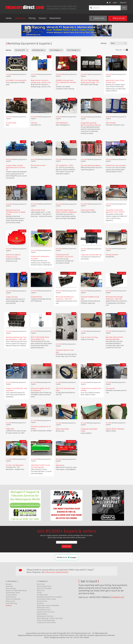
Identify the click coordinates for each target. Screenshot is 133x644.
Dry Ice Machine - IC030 (64, 165)
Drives (39, 593)
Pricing (32, 18)
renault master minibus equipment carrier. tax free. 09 (16, 168)
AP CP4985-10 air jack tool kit (16, 80)
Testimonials (11, 597)
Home (9, 18)
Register (123, 3)
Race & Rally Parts (44, 586)
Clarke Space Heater (88, 210)
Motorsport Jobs (43, 608)
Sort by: (104, 43)
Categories (20, 18)
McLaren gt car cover (38, 165)
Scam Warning (11, 603)
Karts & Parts (42, 601)
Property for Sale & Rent (46, 623)
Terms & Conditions (13, 599)
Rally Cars (41, 591)
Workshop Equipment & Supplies (49, 597)
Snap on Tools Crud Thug (89, 337)
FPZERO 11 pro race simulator (116, 166)
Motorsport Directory (45, 616)
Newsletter (55, 18)
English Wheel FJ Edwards (115, 429)
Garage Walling (36, 297)
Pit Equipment (42, 595)
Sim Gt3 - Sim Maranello (15, 465)
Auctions (40, 603)
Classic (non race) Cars (46, 612)
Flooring (34, 123)
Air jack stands (11, 123)
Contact (43, 18)
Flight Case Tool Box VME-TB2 (91, 255)
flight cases (10, 429)
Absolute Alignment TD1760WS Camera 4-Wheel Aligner (16, 212)
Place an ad (118, 18)
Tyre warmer (110, 388)
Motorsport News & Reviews (48, 605)
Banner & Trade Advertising (16, 591)
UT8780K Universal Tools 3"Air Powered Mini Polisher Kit (66, 83)
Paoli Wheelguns (62, 123)
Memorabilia (42, 614)
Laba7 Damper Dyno (38, 210)
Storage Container (112, 255)
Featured (9, 586)
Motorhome (60, 465)
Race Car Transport (44, 588)
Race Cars (41, 584)
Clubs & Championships (46, 620)
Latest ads (98, 18)
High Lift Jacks (111, 123)
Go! (124, 8)
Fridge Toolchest (12, 297)
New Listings (11, 588)
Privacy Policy (11, 595)
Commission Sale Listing (46, 599)
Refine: (8, 50)
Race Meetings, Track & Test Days (50, 618)
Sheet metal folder (62, 429)
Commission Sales (13, 593)
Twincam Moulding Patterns (91, 166)
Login (115, 3)
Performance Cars (44, 610)
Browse (9, 584)
